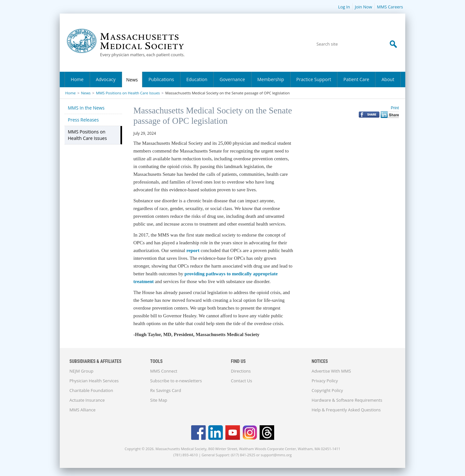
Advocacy (106, 79)
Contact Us (242, 381)
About (388, 79)
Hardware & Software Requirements (347, 400)
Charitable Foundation (91, 390)
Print (395, 108)
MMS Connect (164, 371)
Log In (344, 7)
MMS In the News (86, 108)
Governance (232, 79)
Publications (161, 79)
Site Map (159, 400)
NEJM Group (81, 371)
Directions (241, 371)
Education (197, 79)
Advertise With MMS (331, 371)
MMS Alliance (83, 410)
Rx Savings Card (166, 390)
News (132, 80)
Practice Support (314, 79)
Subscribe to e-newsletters (176, 381)
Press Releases (83, 120)
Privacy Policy (325, 381)
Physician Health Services (94, 381)
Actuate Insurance (87, 400)
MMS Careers (390, 7)
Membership (271, 79)
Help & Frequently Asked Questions (346, 410)
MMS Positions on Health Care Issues (128, 93)
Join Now (364, 7)
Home (77, 79)
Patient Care (356, 79)
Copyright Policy (327, 390)
